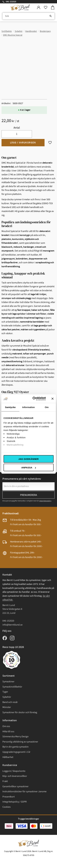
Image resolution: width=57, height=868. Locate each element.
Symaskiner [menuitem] (8, 682)
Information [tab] (28, 407)
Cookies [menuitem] (7, 807)
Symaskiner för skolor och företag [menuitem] (20, 712)
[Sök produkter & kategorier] (28, 16)
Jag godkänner (28, 459)
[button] (46, 8)
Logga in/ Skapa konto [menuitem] (14, 771)
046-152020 (11, 2)
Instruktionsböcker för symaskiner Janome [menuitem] (24, 791)
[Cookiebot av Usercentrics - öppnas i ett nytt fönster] (34, 399)
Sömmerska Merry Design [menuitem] (16, 737)
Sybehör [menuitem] (7, 697)
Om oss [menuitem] (6, 726)
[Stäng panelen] (52, 399)
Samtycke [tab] (10, 407)
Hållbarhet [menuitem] (8, 757)
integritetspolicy (45, 501)
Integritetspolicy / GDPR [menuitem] (15, 802)
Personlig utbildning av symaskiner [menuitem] (20, 742)
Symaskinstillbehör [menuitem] (12, 687)
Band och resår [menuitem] (10, 702)
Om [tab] (47, 407)
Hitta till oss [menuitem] (8, 731)
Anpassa (29, 468)
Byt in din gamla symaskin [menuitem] (16, 747)
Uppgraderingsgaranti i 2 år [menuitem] (16, 752)
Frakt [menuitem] (5, 781)
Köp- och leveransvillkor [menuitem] (15, 776)
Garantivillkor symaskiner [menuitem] (16, 786)
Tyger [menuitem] (5, 692)
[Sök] (51, 16)
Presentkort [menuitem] (9, 797)
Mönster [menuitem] (7, 707)
